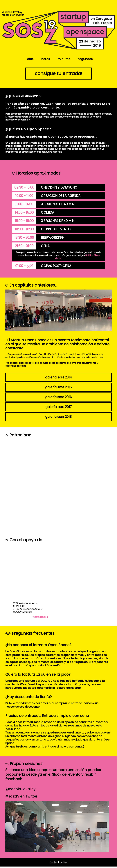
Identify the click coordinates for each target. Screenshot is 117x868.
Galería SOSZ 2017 (58, 408)
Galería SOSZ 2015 (58, 389)
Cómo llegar (40, 619)
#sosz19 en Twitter (21, 798)
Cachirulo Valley (58, 864)
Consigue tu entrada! (59, 74)
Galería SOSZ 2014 (58, 379)
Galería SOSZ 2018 (58, 418)
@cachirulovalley (20, 790)
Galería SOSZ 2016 (58, 398)
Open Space (18, 653)
